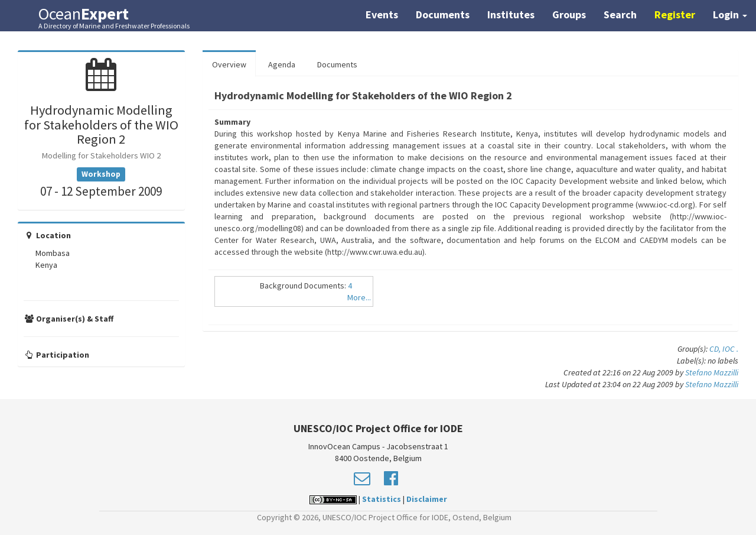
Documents (443, 14)
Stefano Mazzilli (712, 372)
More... (359, 297)
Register (675, 14)
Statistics (382, 499)
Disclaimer (427, 499)
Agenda (282, 64)
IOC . (730, 349)
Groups (569, 14)
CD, (716, 349)
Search (620, 14)
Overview (229, 64)
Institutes (511, 14)
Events (382, 14)
